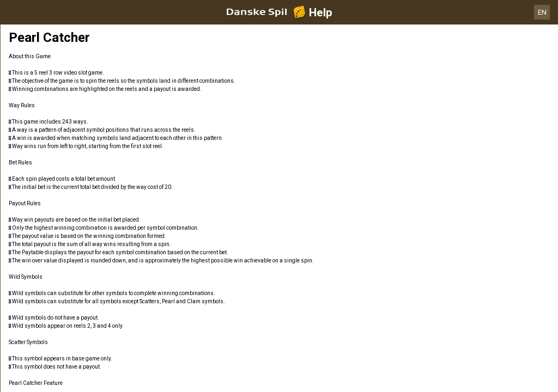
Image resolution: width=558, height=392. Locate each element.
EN (542, 12)
